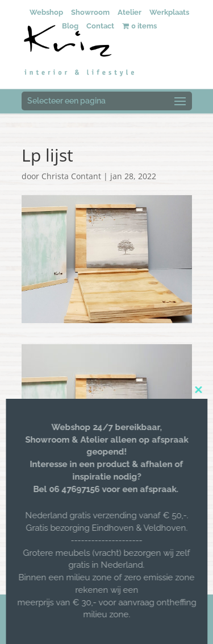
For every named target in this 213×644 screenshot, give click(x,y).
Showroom (90, 12)
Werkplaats (169, 12)
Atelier (130, 12)
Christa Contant (71, 176)
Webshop (46, 12)
